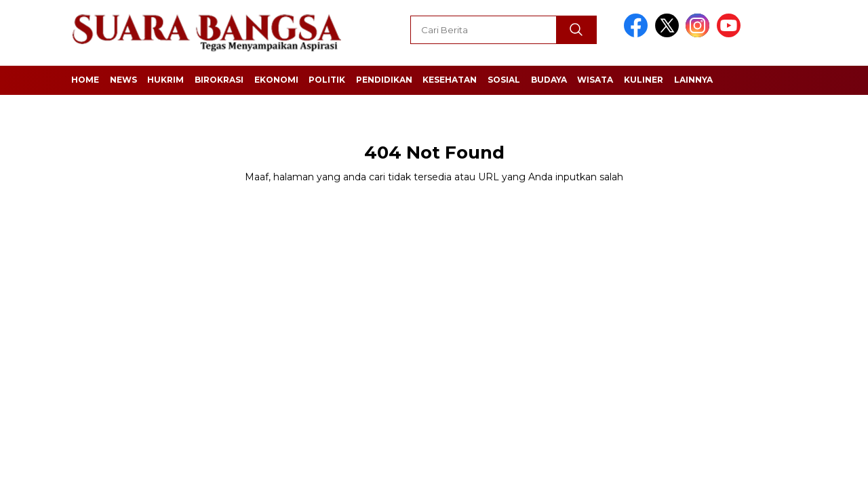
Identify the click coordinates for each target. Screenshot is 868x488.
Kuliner (644, 80)
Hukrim (165, 80)
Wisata (595, 80)
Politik (327, 80)
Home (85, 80)
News (123, 80)
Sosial (504, 80)
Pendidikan (384, 80)
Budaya (549, 80)
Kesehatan (450, 80)
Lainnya (693, 80)
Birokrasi (219, 80)
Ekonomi (276, 80)
